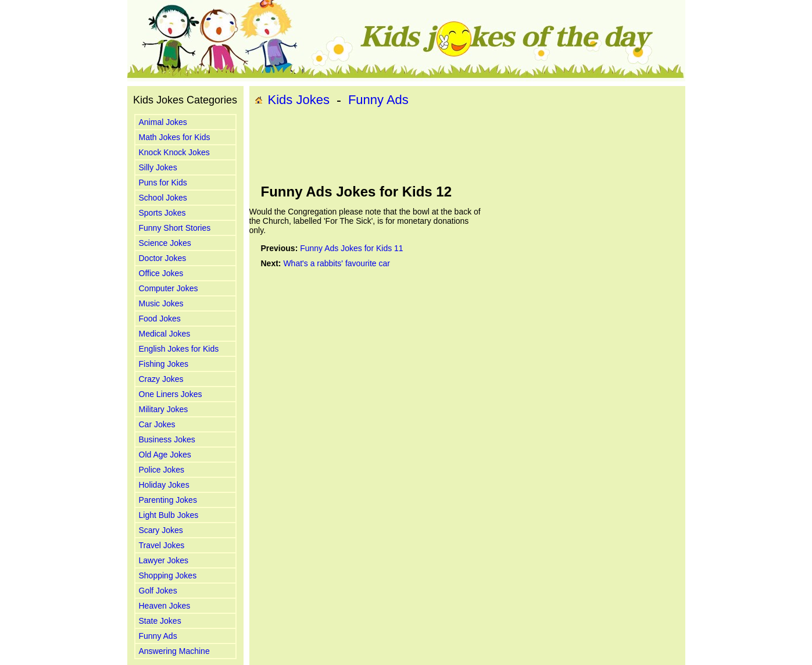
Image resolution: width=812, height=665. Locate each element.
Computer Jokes (169, 288)
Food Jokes (160, 319)
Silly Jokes (158, 167)
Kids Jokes (299, 100)
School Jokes (163, 198)
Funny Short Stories (175, 228)
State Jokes (160, 621)
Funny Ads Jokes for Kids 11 (351, 248)
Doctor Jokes (163, 258)
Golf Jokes (158, 591)
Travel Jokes (162, 545)
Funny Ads (158, 636)
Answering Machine (174, 651)
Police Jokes (162, 470)
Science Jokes (165, 243)
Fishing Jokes (164, 364)
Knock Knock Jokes (174, 152)
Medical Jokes (165, 334)
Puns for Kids (163, 183)
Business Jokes (167, 439)
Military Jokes (164, 409)
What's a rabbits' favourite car (337, 263)
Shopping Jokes (168, 575)
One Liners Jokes (171, 394)
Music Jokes (161, 303)
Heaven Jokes (165, 606)
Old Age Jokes (165, 455)
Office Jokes (161, 273)
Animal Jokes (163, 122)
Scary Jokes (161, 530)
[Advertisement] (467, 146)
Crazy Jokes (161, 379)
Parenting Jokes (168, 500)
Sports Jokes (162, 213)
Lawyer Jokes (164, 560)
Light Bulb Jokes (169, 515)
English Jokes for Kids (179, 349)
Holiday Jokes (164, 485)
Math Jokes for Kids (175, 137)
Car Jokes (157, 424)
